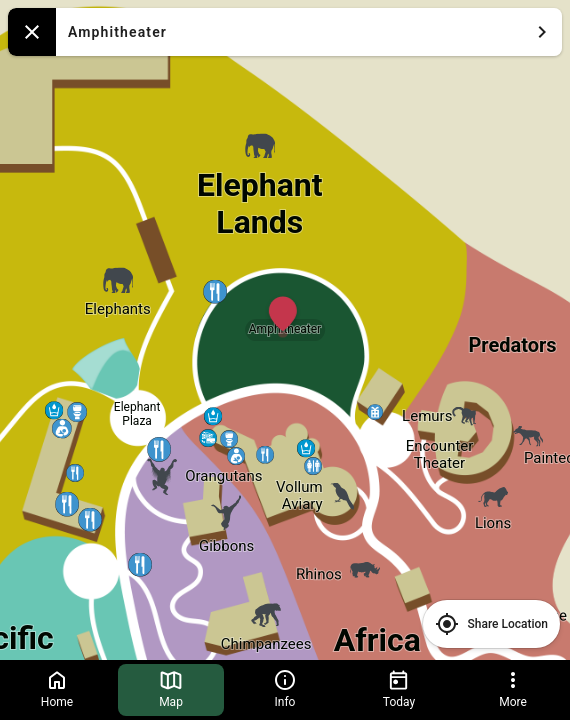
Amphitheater (311, 32)
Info (285, 688)
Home (57, 688)
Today (399, 688)
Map (171, 688)
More (513, 688)
